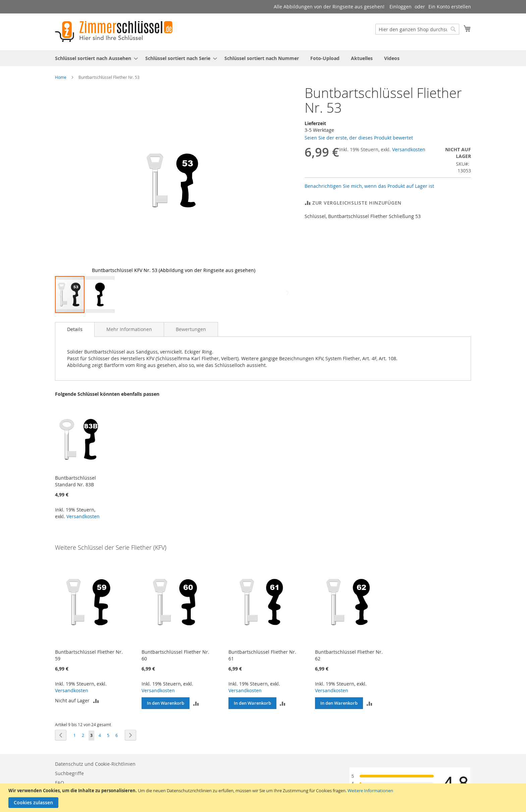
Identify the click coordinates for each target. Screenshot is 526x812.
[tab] (75, 329)
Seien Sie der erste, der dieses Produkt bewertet (359, 138)
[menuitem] (94, 58)
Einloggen (401, 7)
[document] (264, 798)
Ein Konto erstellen (450, 7)
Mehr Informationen (129, 329)
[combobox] (417, 29)
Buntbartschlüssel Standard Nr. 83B (75, 481)
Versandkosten (409, 149)
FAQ (60, 783)
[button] (279, 180)
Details (75, 329)
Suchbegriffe (69, 773)
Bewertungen (191, 329)
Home (61, 77)
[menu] (263, 58)
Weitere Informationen (370, 791)
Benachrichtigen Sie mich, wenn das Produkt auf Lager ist (369, 186)
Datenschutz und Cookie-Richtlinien (95, 764)
